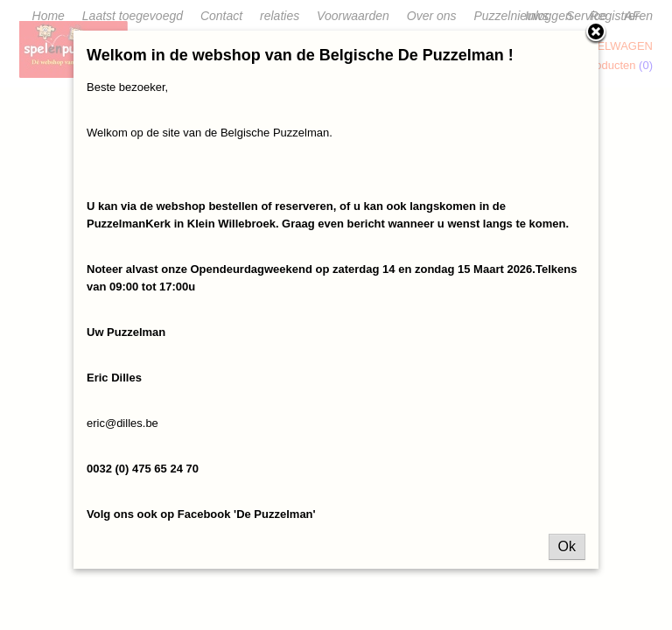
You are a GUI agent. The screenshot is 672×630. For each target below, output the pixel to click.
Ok (567, 546)
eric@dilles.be (122, 423)
